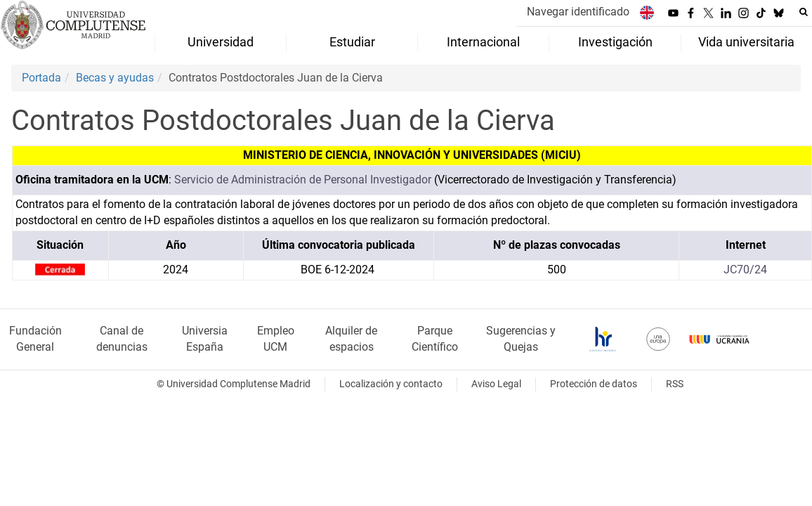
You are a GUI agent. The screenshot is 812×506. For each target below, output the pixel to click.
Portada (41, 78)
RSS (675, 384)
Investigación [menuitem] (615, 42)
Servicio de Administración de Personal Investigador (303, 180)
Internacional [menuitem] (483, 42)
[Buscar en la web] (804, 12)
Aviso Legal (496, 384)
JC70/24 (745, 270)
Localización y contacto (391, 384)
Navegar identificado (578, 12)
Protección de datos (594, 384)
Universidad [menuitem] (221, 42)
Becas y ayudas (115, 78)
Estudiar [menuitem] (352, 42)
